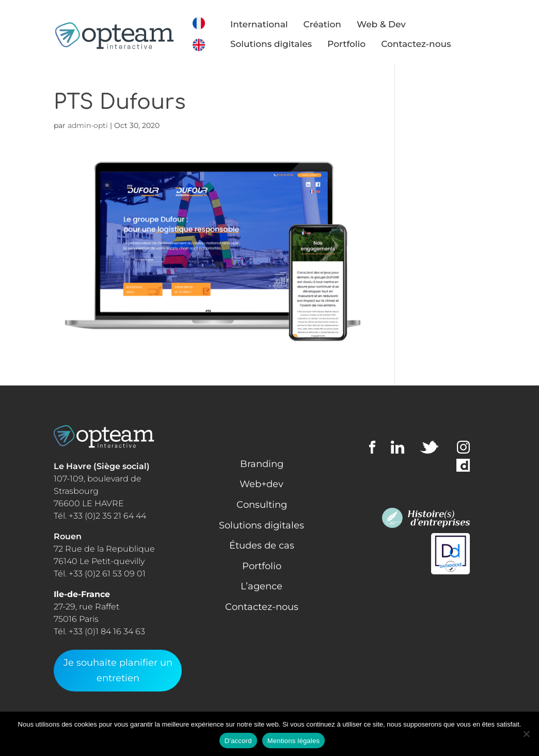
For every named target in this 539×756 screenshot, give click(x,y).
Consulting (437, 101)
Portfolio (352, 44)
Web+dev (261, 484)
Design (427, 119)
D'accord (238, 741)
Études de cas (262, 545)
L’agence (261, 586)
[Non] (526, 734)
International (265, 24)
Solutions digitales (277, 44)
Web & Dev (387, 24)
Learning (432, 137)
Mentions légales (294, 741)
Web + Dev (437, 173)
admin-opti (88, 125)
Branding (262, 464)
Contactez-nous (422, 44)
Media (425, 155)
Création (328, 24)
